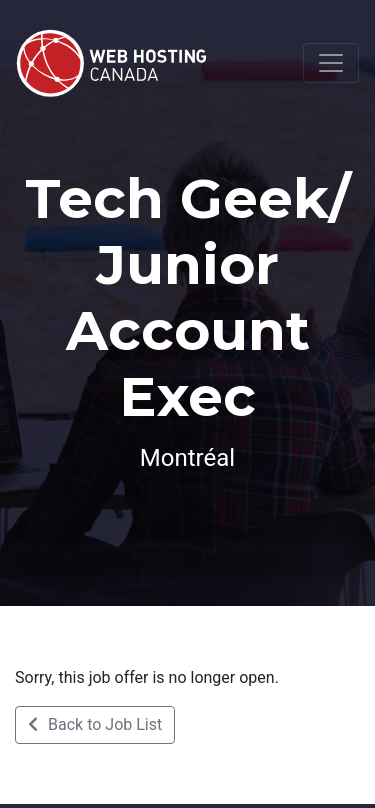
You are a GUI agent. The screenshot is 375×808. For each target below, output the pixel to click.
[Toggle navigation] (331, 63)
